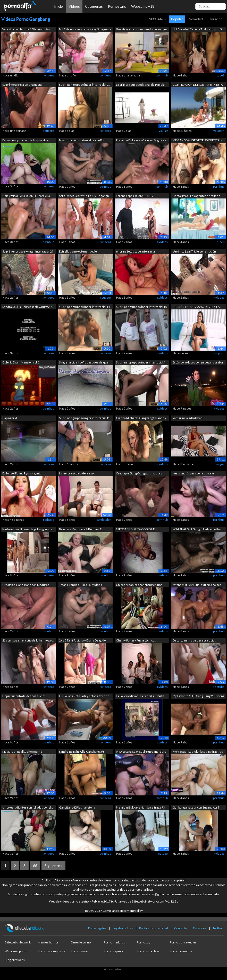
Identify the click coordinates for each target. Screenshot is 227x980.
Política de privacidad (154, 928)
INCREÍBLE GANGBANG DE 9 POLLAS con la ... (197, 307)
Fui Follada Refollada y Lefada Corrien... (85, 696)
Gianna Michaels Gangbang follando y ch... (141, 418)
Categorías (94, 6)
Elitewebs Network (18, 942)
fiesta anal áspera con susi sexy (194, 473)
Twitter (217, 928)
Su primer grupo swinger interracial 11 (84, 418)
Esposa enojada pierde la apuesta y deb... (26, 141)
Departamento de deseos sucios (194, 640)
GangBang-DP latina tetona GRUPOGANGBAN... (77, 808)
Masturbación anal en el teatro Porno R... (83, 141)
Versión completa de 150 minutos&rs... (27, 29)
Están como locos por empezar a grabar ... (198, 363)
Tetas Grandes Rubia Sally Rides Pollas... (81, 585)
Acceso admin (114, 969)
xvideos (49, 75)
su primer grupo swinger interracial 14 (84, 307)
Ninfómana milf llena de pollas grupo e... (28, 529)
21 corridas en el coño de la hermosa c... (28, 640)
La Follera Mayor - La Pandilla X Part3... (141, 696)
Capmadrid (10, 418)
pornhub (162, 75)
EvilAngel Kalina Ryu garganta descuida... (22, 474)
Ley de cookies (123, 928)
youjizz (163, 131)
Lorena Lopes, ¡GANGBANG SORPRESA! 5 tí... (134, 196)
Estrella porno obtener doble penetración (78, 252)
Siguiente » (53, 866)
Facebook (200, 928)
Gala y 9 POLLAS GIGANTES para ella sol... (26, 196)
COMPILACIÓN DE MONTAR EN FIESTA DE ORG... (198, 85)
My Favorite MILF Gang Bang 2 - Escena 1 (199, 696)
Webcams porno (16, 951)
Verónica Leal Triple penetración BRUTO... (194, 252)
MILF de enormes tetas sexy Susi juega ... (85, 30)
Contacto (180, 928)
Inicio (58, 6)
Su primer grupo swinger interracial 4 (141, 362)
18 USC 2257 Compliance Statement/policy (114, 911)
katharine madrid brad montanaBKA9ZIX (188, 418)
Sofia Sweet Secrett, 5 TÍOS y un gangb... (85, 196)
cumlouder (104, 520)
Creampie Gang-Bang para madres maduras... (139, 474)
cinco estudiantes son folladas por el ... (28, 807)
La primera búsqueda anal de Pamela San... (140, 85)
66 (35, 866)
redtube (49, 520)
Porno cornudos (181, 951)
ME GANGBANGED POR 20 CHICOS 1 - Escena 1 (197, 141)
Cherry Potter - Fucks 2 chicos (136, 640)
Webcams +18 (143, 6)
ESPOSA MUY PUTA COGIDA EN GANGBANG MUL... (136, 530)
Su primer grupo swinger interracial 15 (141, 307)
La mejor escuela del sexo (76, 473)
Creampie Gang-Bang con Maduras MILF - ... (26, 585)
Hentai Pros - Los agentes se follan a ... (197, 196)
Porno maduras (114, 942)
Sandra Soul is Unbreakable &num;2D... (28, 307)
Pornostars (117, 6)
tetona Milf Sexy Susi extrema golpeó (197, 585)
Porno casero (80, 951)
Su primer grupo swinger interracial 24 (28, 251)
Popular (177, 19)
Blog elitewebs (15, 960)
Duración (216, 19)
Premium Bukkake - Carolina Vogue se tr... (141, 141)
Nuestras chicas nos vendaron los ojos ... (142, 30)
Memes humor (48, 942)
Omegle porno (81, 942)
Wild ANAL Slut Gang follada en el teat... (198, 529)
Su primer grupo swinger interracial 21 (84, 85)
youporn (49, 131)
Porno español (114, 951)
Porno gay (143, 942)
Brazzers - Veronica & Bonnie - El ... (82, 529)
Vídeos (74, 6)
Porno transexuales (183, 942)
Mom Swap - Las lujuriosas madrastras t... (198, 752)
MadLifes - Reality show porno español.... (22, 752)
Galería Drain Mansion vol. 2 (21, 362)
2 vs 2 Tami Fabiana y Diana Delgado (82, 640)
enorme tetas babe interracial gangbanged (136, 252)
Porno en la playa (148, 951)
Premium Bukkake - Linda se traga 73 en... (140, 808)
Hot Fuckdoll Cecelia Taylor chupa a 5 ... (198, 29)
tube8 (221, 75)
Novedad (196, 19)
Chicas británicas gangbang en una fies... (139, 585)
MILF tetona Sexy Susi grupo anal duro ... (141, 752)
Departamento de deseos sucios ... (25, 696)
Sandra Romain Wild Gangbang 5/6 (82, 752)
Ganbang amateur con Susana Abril (196, 807)
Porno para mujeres (51, 951)
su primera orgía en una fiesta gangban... (22, 85)
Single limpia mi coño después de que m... (84, 363)
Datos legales (97, 928)
